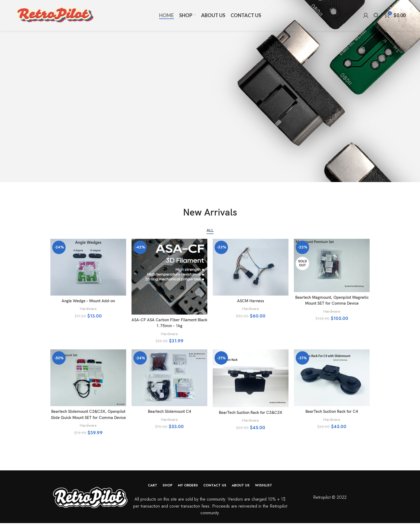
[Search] (376, 20)
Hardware (88, 309)
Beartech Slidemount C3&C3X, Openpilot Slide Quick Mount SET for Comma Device (88, 418)
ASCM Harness (251, 301)
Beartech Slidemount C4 (170, 412)
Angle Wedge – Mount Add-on (88, 301)
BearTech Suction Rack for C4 (332, 412)
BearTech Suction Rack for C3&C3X (251, 413)
